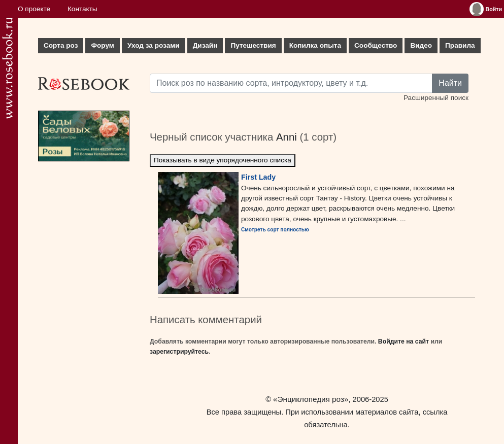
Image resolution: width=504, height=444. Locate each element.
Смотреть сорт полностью (275, 230)
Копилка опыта (315, 45)
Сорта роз (61, 45)
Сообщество (376, 45)
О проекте (34, 9)
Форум (102, 45)
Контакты (82, 9)
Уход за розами (154, 45)
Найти (450, 83)
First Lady (258, 177)
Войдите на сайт (404, 341)
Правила (460, 45)
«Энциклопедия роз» (311, 399)
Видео (421, 45)
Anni (287, 137)
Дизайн (205, 45)
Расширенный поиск (436, 98)
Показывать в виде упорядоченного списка (223, 160)
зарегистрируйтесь (179, 352)
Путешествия (253, 45)
